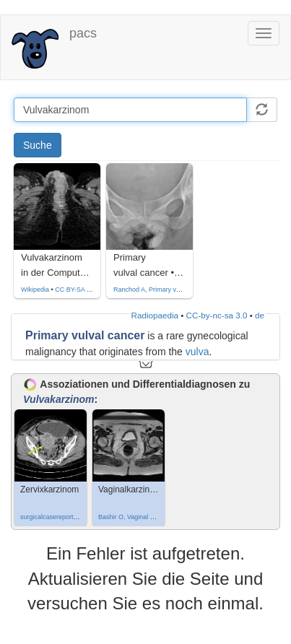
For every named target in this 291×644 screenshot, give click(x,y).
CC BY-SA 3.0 (75, 290)
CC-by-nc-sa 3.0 (217, 315)
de (260, 315)
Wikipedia (35, 290)
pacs (83, 33)
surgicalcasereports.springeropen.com (75, 517)
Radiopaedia (155, 315)
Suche (38, 145)
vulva (197, 352)
